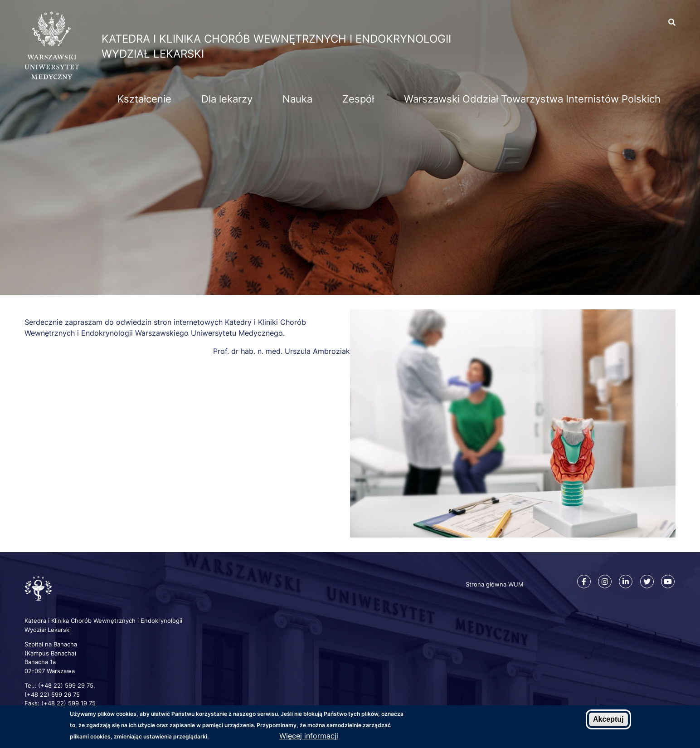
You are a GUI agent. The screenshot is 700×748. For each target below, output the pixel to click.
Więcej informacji (309, 736)
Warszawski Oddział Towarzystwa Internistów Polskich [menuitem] (532, 99)
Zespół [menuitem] (358, 99)
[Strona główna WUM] (52, 77)
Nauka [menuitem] (297, 99)
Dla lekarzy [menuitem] (227, 99)
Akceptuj (608, 719)
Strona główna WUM (495, 584)
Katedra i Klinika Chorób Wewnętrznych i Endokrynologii (276, 39)
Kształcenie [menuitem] (144, 99)
